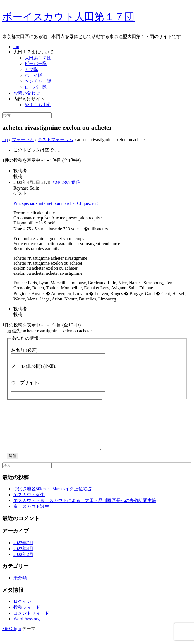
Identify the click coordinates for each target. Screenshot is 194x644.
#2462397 (61, 182)
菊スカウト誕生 (29, 505)
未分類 (20, 588)
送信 (13, 466)
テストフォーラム (56, 140)
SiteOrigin (12, 639)
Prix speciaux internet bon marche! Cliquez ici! (56, 203)
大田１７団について (33, 52)
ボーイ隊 (33, 75)
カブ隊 (31, 69)
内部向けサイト (29, 99)
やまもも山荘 (38, 105)
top (16, 47)
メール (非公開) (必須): (34, 366)
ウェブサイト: (25, 383)
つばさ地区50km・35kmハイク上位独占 (53, 499)
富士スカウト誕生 (31, 516)
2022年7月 (23, 553)
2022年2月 (23, 564)
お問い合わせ (27, 93)
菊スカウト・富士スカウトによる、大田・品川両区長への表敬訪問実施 (85, 511)
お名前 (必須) (24, 350)
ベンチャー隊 (38, 81)
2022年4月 (23, 559)
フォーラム (23, 140)
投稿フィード (27, 617)
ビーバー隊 (36, 64)
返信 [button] (76, 182)
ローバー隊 (36, 87)
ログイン (22, 611)
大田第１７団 (38, 58)
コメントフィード (31, 623)
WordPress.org (27, 629)
